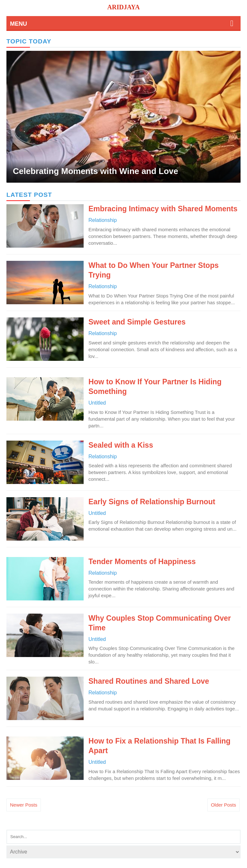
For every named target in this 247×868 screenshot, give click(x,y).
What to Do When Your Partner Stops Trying (154, 270)
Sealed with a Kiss (121, 445)
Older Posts (224, 805)
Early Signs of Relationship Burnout (152, 502)
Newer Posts (24, 805)
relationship (103, 220)
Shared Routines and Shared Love (149, 681)
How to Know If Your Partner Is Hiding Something (155, 387)
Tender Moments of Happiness (142, 562)
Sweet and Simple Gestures (137, 322)
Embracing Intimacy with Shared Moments (163, 209)
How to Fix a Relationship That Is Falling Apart (159, 746)
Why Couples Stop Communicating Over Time (160, 623)
